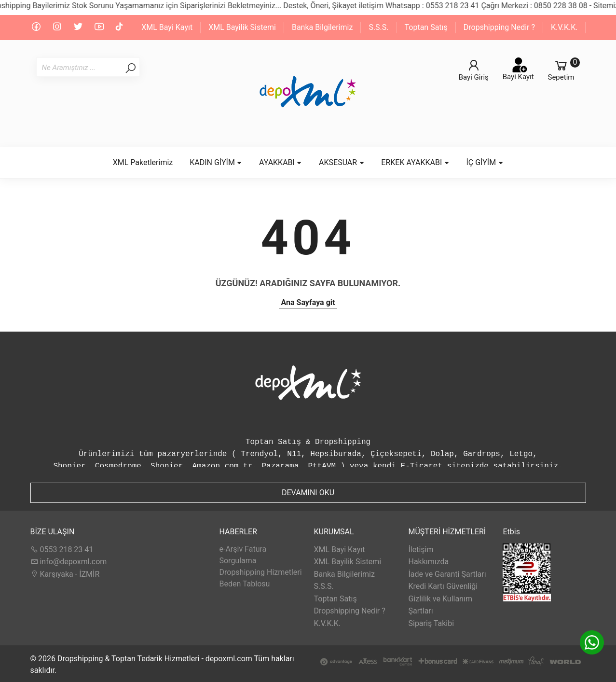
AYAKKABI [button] (281, 162)
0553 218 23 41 (62, 550)
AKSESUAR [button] (342, 162)
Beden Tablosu (244, 584)
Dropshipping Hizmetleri (260, 572)
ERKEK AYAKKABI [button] (415, 162)
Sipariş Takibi (431, 623)
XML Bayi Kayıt (167, 27)
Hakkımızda (428, 562)
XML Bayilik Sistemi (242, 27)
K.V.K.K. (564, 27)
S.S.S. (378, 27)
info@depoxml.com (69, 562)
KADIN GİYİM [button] (216, 162)
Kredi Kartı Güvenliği (443, 586)
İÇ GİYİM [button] (485, 162)
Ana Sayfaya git (308, 302)
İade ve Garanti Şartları (447, 574)
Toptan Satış (426, 27)
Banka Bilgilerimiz (322, 27)
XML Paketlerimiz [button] (143, 162)
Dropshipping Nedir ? (499, 27)
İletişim (421, 550)
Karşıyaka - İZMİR (65, 574)
